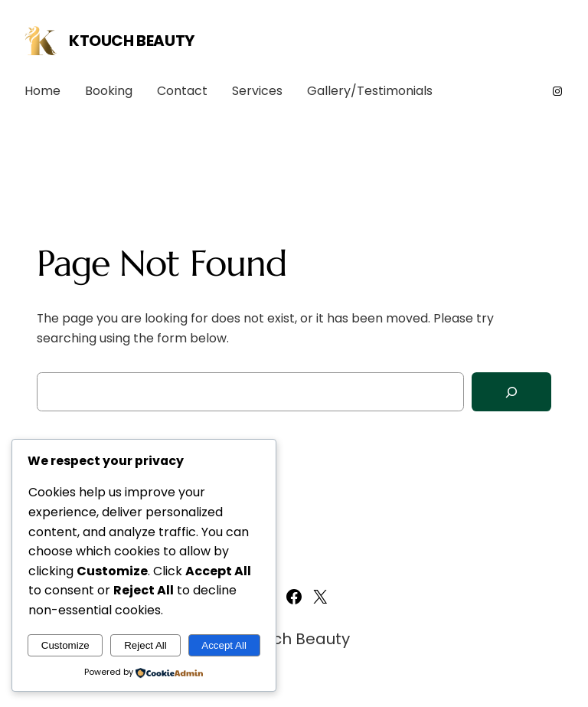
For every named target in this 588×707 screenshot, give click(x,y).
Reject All (145, 645)
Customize (65, 645)
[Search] (511, 392)
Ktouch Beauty (132, 41)
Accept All (224, 645)
